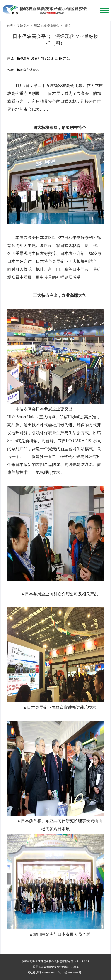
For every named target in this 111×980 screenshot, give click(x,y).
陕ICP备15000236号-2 (71, 973)
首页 (10, 26)
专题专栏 (23, 26)
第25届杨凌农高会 (47, 26)
